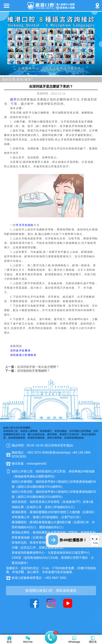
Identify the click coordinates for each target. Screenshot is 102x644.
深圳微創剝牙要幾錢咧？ (34, 371)
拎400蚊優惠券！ (73, 540)
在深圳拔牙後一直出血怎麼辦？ (38, 367)
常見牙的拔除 (25, 225)
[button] (34, 72)
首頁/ (20, 79)
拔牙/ (28, 79)
